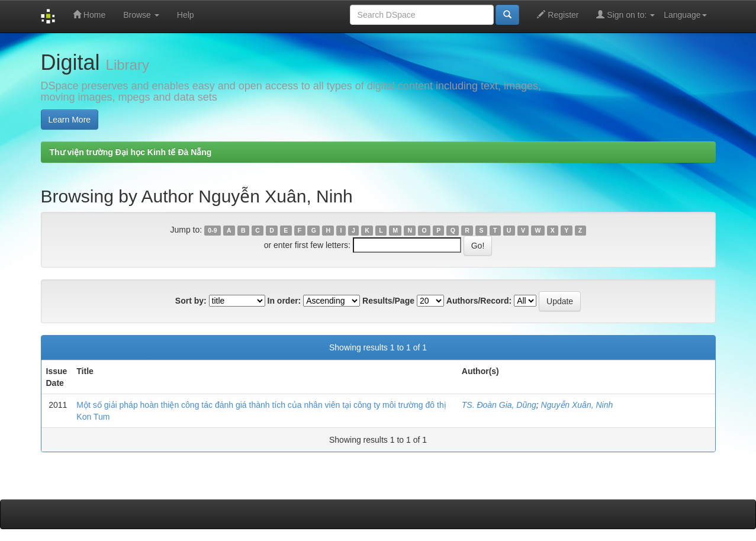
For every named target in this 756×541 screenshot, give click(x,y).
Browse (141, 15)
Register (558, 15)
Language (685, 15)
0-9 (212, 230)
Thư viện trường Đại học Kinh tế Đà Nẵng (131, 152)
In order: (284, 301)
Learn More (70, 120)
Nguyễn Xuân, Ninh (577, 405)
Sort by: (191, 301)
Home (89, 15)
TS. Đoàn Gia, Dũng (499, 405)
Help (186, 15)
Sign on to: (625, 15)
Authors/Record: (479, 301)
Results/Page (388, 301)
